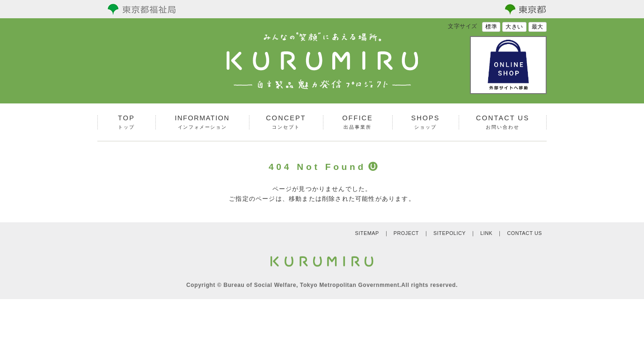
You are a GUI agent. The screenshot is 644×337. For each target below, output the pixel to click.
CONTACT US (524, 233)
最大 (538, 27)
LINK (486, 233)
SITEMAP (367, 233)
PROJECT (406, 233)
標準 (491, 27)
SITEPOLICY (450, 233)
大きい (514, 27)
